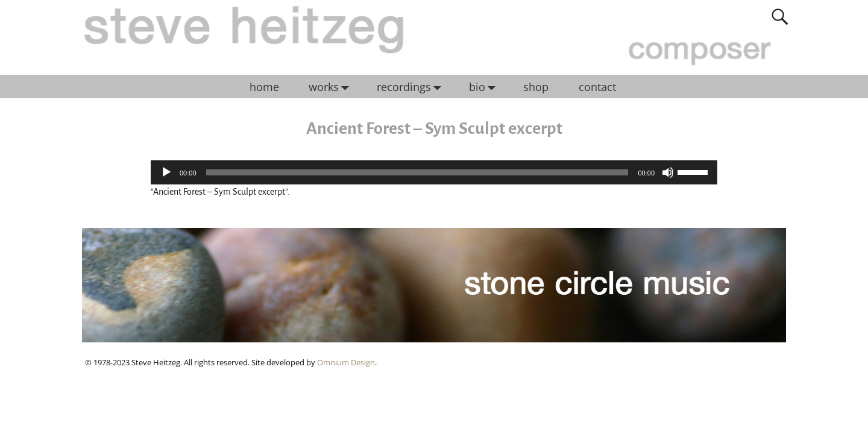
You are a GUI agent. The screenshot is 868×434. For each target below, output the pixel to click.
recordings (412, 87)
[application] (434, 172)
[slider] (417, 172)
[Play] (166, 172)
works (332, 87)
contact (597, 87)
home (264, 87)
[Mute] (668, 172)
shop (536, 87)
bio (485, 87)
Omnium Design (346, 362)
